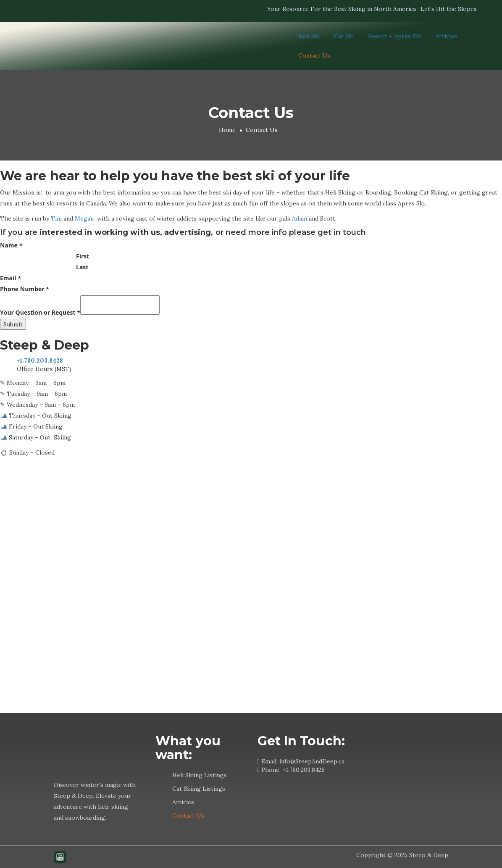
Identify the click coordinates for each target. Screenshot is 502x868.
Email (11, 278)
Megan (84, 218)
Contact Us (314, 55)
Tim (56, 218)
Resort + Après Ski (394, 36)
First (83, 256)
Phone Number (25, 289)
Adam (300, 218)
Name (11, 245)
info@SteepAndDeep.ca (312, 761)
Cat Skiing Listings (199, 789)
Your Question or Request (40, 312)
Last (82, 267)
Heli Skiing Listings (200, 775)
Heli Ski (309, 36)
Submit (13, 324)
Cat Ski (344, 36)
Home (227, 130)
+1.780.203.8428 (304, 770)
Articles (446, 36)
